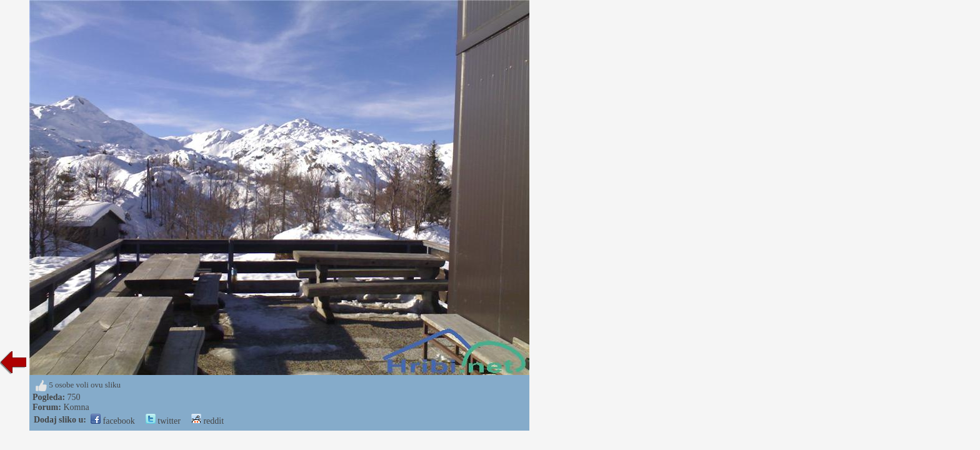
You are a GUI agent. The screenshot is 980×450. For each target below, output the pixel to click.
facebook (113, 421)
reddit (207, 421)
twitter (163, 421)
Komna (76, 407)
